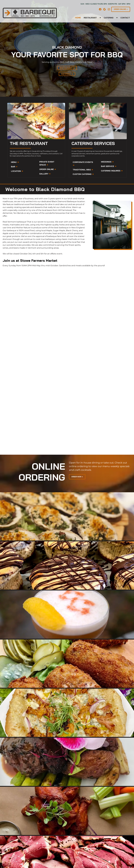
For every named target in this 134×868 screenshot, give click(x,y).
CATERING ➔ (67, 74)
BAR (14, 167)
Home (78, 18)
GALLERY (45, 174)
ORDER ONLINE (48, 169)
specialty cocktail (17, 210)
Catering (109, 18)
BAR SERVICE (109, 166)
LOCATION (17, 171)
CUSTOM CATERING (83, 174)
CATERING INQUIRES (112, 171)
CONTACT (125, 18)
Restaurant (90, 18)
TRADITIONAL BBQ (83, 170)
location (81, 201)
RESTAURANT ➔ (67, 68)
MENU (15, 162)
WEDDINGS (107, 162)
